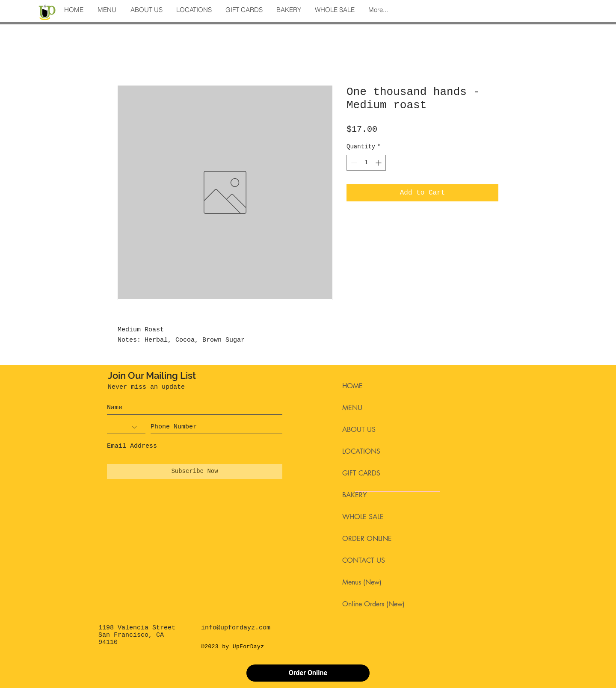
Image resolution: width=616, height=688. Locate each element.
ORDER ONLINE (367, 539)
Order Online (308, 673)
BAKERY (354, 495)
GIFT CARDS (361, 473)
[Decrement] (353, 163)
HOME (352, 386)
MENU (352, 408)
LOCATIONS (361, 451)
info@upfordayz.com (236, 628)
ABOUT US (359, 430)
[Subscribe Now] (195, 471)
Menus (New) (362, 582)
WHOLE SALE (363, 517)
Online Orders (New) (373, 604)
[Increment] (379, 163)
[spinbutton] (366, 163)
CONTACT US (364, 560)
